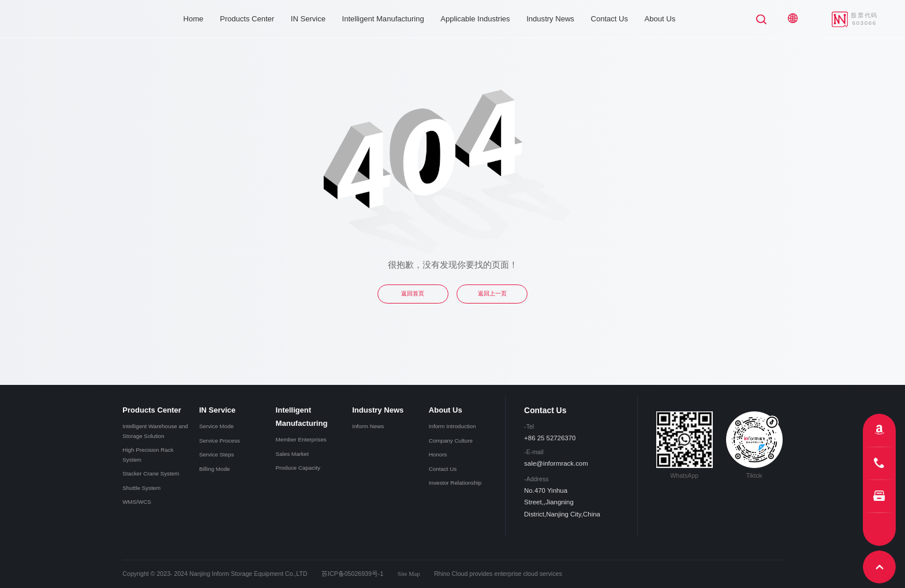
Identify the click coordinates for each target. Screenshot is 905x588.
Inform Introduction (452, 426)
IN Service (308, 19)
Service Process (220, 441)
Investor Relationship (455, 483)
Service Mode (216, 426)
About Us (660, 19)
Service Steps (216, 454)
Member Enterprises (301, 439)
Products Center (247, 19)
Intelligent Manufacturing (383, 19)
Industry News (550, 19)
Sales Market (292, 454)
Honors (438, 454)
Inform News (368, 426)
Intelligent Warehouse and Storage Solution (155, 431)
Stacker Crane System (151, 473)
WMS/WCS (137, 502)
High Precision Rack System (148, 454)
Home (194, 19)
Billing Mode (214, 469)
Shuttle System (141, 488)
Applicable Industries (475, 19)
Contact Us (609, 19)
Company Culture (451, 441)
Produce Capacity (298, 468)
